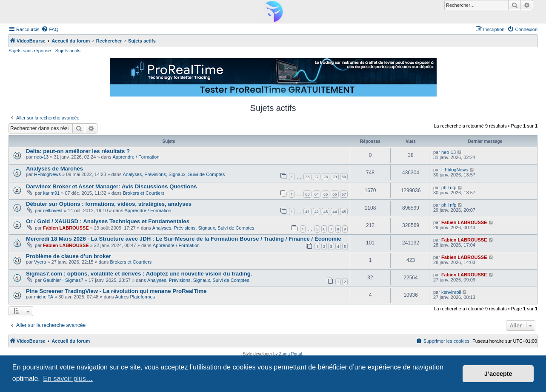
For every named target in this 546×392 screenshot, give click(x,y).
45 (344, 212)
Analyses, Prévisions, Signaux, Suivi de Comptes (174, 174)
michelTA (44, 297)
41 (307, 212)
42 (317, 212)
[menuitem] (50, 29)
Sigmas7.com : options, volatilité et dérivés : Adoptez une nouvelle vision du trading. (139, 274)
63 (307, 194)
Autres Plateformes (135, 297)
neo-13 (41, 157)
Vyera (40, 262)
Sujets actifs (68, 51)
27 (317, 177)
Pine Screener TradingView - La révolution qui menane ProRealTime (116, 291)
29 (334, 177)
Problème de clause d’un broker (69, 256)
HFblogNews (47, 174)
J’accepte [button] (498, 374)
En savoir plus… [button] (68, 379)
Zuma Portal (290, 354)
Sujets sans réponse (30, 51)
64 (317, 194)
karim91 (51, 193)
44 (334, 212)
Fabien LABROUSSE (66, 228)
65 (326, 194)
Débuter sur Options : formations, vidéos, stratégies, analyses (109, 204)
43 (326, 212)
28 (326, 177)
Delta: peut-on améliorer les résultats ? (78, 151)
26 (307, 177)
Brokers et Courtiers (144, 193)
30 (344, 177)
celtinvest (53, 210)
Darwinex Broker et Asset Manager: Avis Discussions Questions (111, 186)
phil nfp (449, 187)
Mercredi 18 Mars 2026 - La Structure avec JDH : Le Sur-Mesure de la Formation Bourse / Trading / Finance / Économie (184, 239)
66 (334, 194)
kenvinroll (451, 292)
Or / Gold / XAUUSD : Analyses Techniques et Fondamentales (108, 221)
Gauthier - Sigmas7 (63, 280)
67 (344, 194)
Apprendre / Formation (136, 157)
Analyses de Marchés (54, 169)
